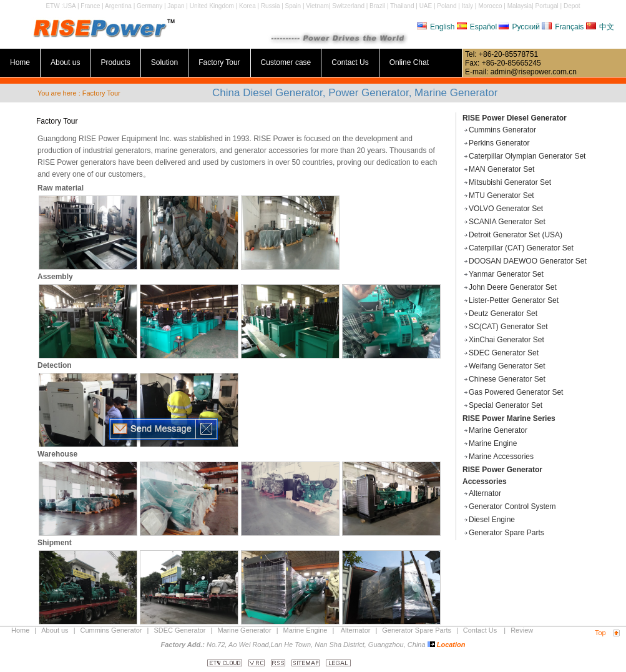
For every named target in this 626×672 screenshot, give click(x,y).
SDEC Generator (179, 630)
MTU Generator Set (501, 195)
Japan (176, 6)
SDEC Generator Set (504, 353)
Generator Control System (512, 506)
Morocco (490, 6)
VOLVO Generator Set (506, 209)
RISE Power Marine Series (509, 418)
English (436, 27)
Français (563, 27)
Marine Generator (498, 430)
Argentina (118, 6)
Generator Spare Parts (506, 533)
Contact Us (350, 62)
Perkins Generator (499, 143)
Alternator (485, 493)
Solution (164, 62)
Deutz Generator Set (503, 314)
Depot (572, 6)
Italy (467, 6)
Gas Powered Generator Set (516, 392)
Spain (293, 6)
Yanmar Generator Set (506, 274)
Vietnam (317, 6)
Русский (519, 27)
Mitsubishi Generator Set (510, 182)
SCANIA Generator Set (507, 222)
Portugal (547, 6)
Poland (447, 6)
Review (522, 630)
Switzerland (348, 6)
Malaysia (520, 6)
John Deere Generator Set (513, 287)
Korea (247, 6)
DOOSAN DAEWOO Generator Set (528, 261)
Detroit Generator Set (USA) (516, 235)
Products (115, 62)
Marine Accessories (501, 457)
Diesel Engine (492, 520)
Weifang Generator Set (507, 366)
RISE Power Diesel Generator (515, 118)
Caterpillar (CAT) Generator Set (521, 248)
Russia (271, 6)
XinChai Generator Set (506, 340)
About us (65, 62)
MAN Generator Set (501, 169)
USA (69, 6)
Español (477, 27)
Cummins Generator (502, 130)
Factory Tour (219, 62)
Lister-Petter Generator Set (514, 300)
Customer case (286, 62)
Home (20, 62)
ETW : (54, 6)
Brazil (377, 6)
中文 (600, 27)
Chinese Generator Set (507, 379)
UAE (426, 6)
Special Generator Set (506, 405)
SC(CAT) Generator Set (508, 327)
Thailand (402, 6)
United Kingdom (212, 6)
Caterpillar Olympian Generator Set (527, 156)
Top (600, 633)
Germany (149, 6)
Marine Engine (493, 443)
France (90, 6)
